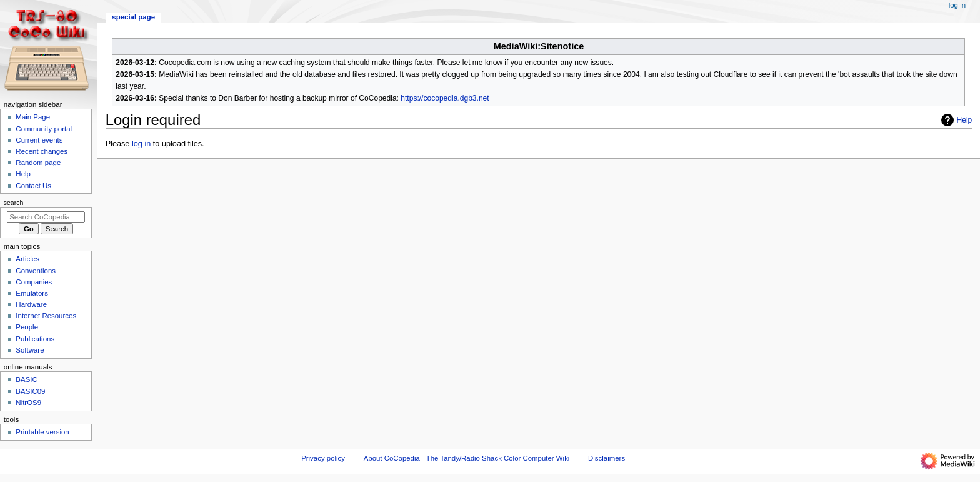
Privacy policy (323, 458)
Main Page (33, 117)
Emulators (32, 293)
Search (14, 203)
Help (955, 120)
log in (141, 144)
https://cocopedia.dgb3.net (445, 98)
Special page (133, 17)
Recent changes (42, 151)
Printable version (42, 432)
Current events (39, 140)
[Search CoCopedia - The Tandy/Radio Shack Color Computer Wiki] (46, 217)
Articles (27, 259)
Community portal (44, 129)
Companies (34, 282)
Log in (957, 5)
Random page (38, 163)
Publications (35, 339)
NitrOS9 (28, 403)
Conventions (36, 271)
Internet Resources (46, 316)
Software (30, 350)
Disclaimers (607, 458)
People (27, 327)
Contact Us (33, 186)
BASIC (26, 379)
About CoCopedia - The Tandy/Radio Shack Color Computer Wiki (467, 458)
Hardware (31, 304)
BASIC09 (30, 391)
